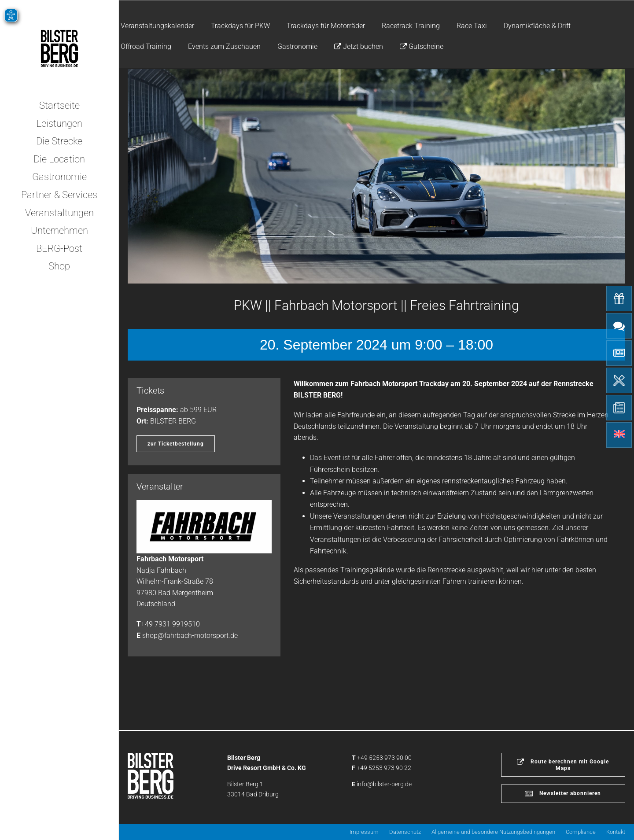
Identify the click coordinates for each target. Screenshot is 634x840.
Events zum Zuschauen (224, 46)
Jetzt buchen (359, 46)
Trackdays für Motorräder (326, 26)
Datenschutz (405, 832)
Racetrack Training (411, 26)
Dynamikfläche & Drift (537, 26)
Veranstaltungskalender (157, 26)
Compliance (581, 832)
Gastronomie (297, 46)
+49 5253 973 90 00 (384, 758)
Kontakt (616, 832)
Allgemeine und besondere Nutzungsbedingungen (493, 832)
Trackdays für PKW (240, 26)
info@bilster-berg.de (384, 784)
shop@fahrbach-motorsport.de (190, 636)
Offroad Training (146, 46)
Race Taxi (472, 26)
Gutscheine (422, 46)
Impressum (364, 832)
